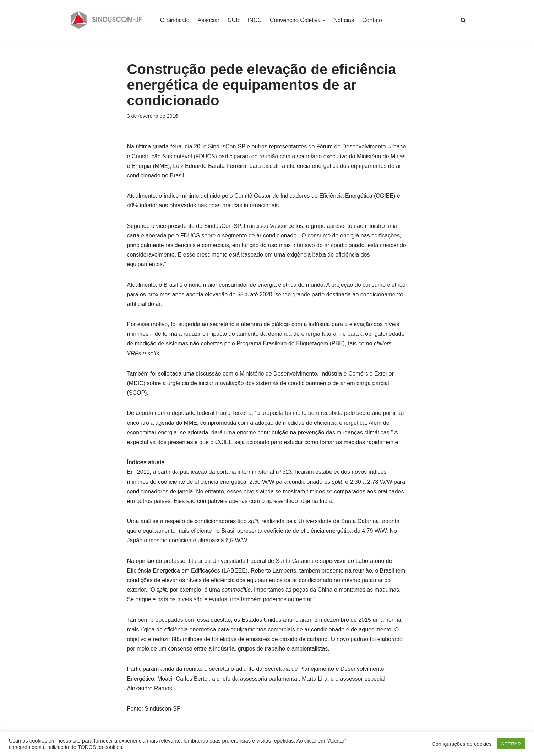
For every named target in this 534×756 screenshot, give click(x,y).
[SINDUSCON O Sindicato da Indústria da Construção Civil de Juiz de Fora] (106, 20)
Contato (372, 20)
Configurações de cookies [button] (462, 744)
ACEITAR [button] (511, 744)
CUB (234, 20)
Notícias (344, 20)
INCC (255, 20)
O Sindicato (175, 20)
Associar (209, 20)
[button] (324, 20)
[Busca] (463, 20)
